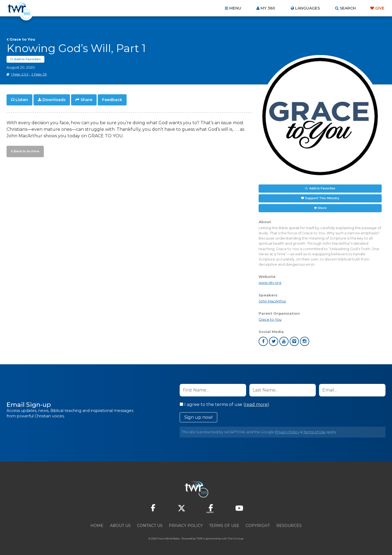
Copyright (258, 526)
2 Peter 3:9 (39, 74)
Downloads (54, 100)
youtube (284, 341)
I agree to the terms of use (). (225, 404)
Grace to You (22, 39)
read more (256, 404)
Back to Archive (26, 151)
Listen (22, 100)
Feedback (112, 100)
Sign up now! (198, 417)
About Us (120, 526)
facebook (263, 341)
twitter (274, 341)
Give (380, 8)
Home (97, 526)
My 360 (268, 8)
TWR (199, 539)
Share (86, 100)
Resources (289, 526)
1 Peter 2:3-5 (20, 74)
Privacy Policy (287, 432)
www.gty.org (270, 283)
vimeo (294, 341)
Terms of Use (314, 432)
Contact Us (150, 526)
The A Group (236, 539)
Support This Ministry (322, 198)
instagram (305, 341)
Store (322, 208)
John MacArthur (272, 301)
